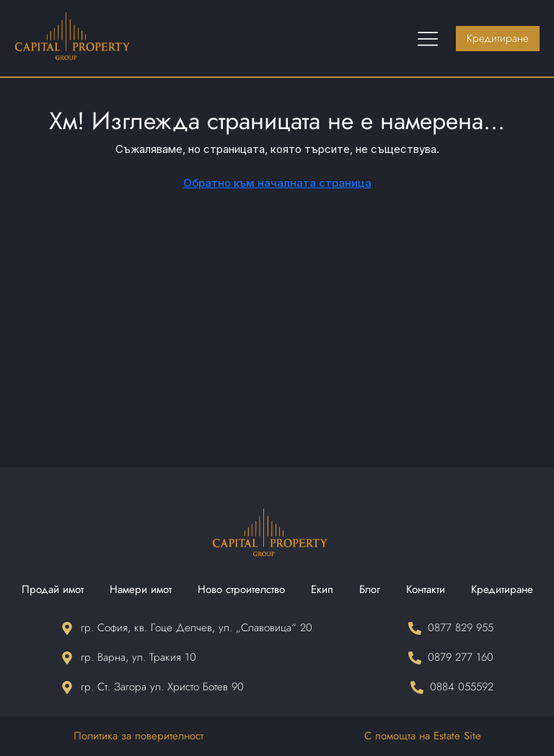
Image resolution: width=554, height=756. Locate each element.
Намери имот (141, 589)
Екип (322, 589)
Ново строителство (241, 589)
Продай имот (53, 589)
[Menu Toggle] (428, 38)
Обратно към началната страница (277, 183)
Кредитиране (502, 589)
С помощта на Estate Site (423, 736)
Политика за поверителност (138, 736)
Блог (370, 589)
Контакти (426, 589)
